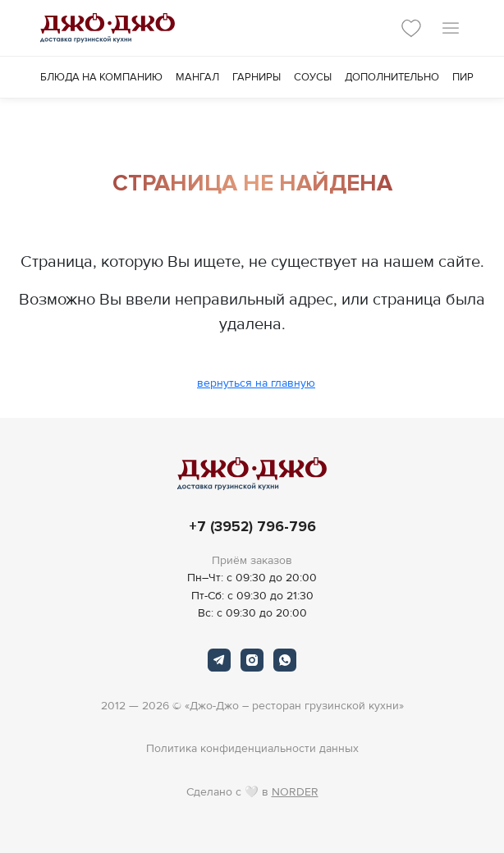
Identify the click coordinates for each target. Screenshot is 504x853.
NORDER (295, 792)
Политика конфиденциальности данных (252, 748)
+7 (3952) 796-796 (252, 527)
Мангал (197, 77)
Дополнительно (392, 77)
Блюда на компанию (101, 77)
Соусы (313, 77)
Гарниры (257, 77)
